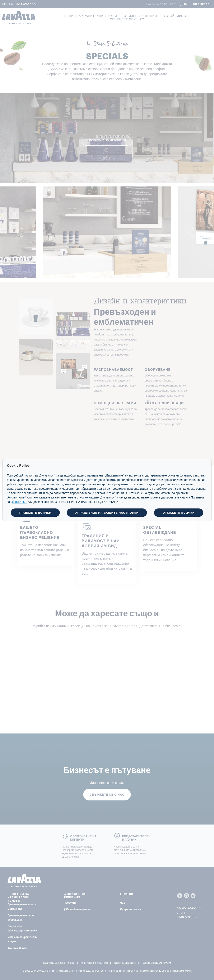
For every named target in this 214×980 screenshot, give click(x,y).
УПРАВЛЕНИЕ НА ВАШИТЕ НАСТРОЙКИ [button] (107, 512)
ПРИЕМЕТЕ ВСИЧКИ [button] (35, 512)
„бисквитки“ (19, 502)
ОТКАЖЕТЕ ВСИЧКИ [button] (178, 512)
